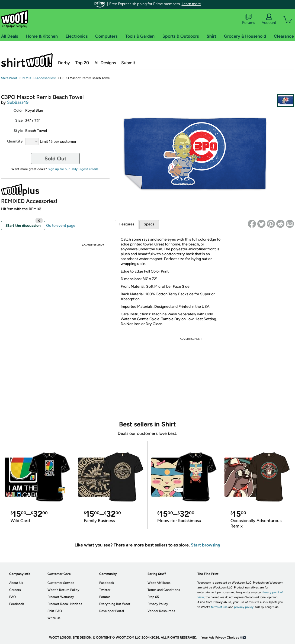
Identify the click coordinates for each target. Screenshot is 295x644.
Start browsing (206, 545)
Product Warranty (61, 597)
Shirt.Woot (27, 60)
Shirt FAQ (55, 611)
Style (18, 131)
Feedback (17, 604)
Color (18, 110)
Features (127, 224)
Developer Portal (112, 611)
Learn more (191, 4)
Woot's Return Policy (63, 590)
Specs (149, 224)
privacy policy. (244, 607)
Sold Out (55, 158)
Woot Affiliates (159, 583)
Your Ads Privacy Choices (220, 637)
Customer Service (61, 583)
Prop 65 (153, 597)
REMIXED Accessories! (39, 78)
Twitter (105, 590)
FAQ (12, 597)
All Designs (105, 63)
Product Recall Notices (65, 604)
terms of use (219, 607)
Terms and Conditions (164, 590)
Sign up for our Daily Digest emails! (74, 169)
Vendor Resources (161, 611)
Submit (128, 63)
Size (19, 120)
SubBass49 (18, 102)
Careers (15, 590)
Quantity (15, 141)
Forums (249, 19)
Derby (64, 63)
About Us (16, 583)
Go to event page (61, 226)
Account (269, 19)
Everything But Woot (115, 604)
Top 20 (82, 63)
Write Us (54, 618)
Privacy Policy (158, 604)
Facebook (107, 583)
